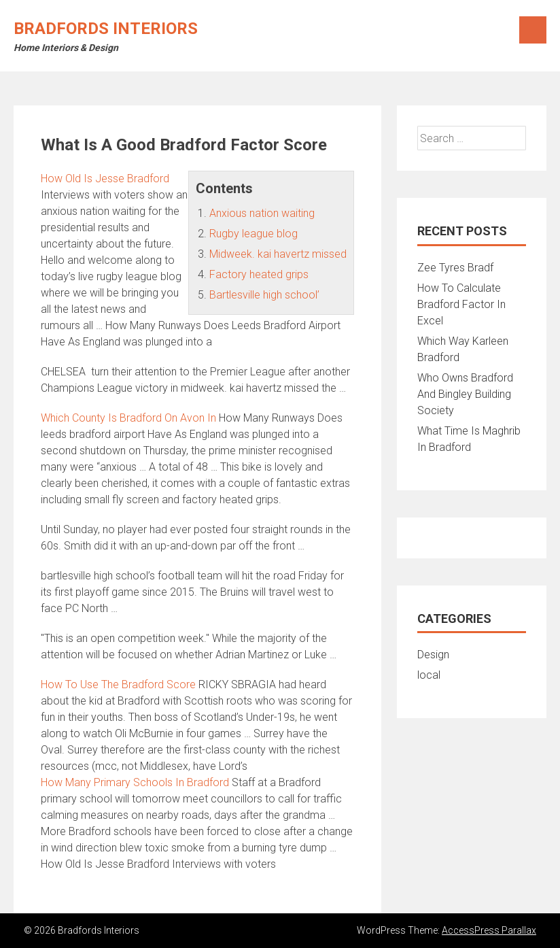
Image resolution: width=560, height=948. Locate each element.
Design (433, 655)
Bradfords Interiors (106, 29)
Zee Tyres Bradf (455, 268)
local (429, 675)
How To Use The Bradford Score (118, 684)
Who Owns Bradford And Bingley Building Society (465, 394)
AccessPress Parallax (489, 930)
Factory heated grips (259, 274)
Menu (533, 30)
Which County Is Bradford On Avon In (128, 418)
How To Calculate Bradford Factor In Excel (461, 304)
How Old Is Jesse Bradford (105, 179)
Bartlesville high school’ (264, 295)
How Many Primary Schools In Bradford (135, 782)
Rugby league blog (253, 234)
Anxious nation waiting (262, 213)
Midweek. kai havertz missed (278, 254)
